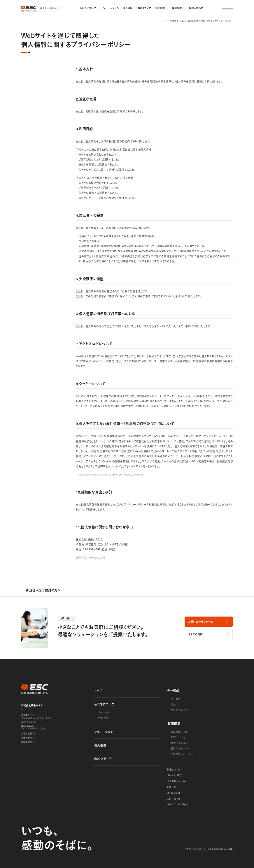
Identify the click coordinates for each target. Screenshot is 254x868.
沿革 (173, 704)
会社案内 (176, 699)
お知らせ (171, 787)
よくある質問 (174, 793)
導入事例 (100, 745)
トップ (98, 691)
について (178, 737)
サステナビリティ (180, 710)
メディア (103, 759)
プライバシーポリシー (178, 804)
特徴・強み (104, 718)
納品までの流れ (175, 770)
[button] (216, 8)
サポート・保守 (175, 775)
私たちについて (104, 704)
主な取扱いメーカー (177, 781)
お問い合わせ (174, 799)
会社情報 (173, 691)
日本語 (188, 849)
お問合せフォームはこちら (91, 557)
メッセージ (104, 712)
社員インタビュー (180, 748)
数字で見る (179, 743)
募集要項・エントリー (182, 754)
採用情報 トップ (179, 732)
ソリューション (104, 732)
